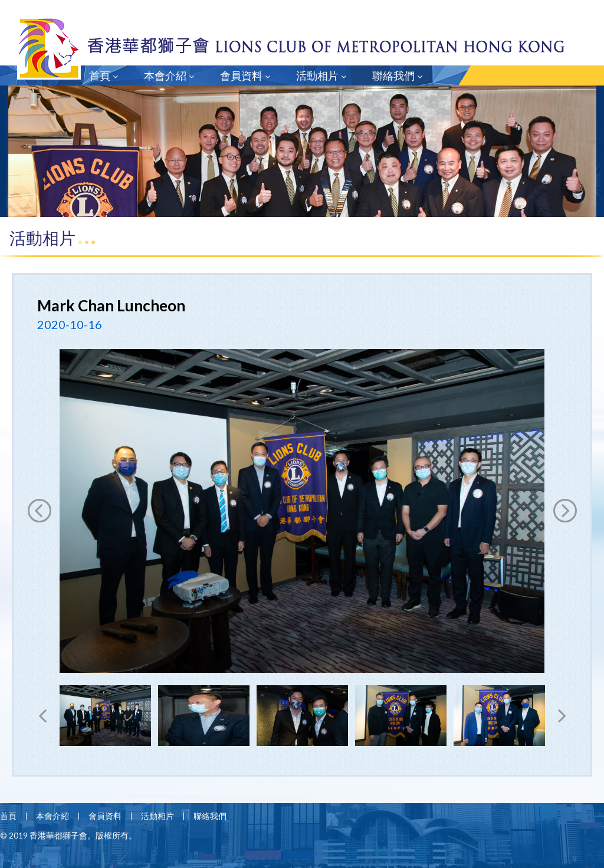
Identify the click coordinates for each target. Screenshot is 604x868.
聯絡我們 (397, 76)
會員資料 (245, 76)
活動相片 (321, 76)
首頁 (104, 76)
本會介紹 (169, 76)
